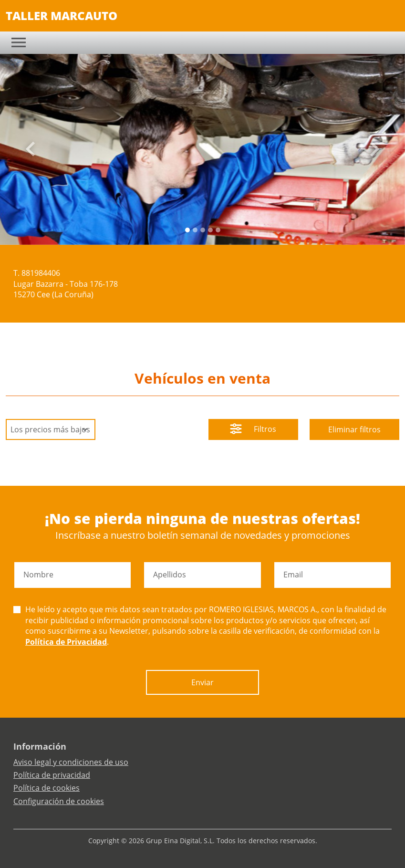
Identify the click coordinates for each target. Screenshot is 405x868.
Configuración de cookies (59, 801)
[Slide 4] (218, 230)
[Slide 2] (203, 230)
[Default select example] (51, 429)
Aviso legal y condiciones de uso (71, 762)
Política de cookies (47, 788)
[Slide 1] (195, 230)
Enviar (202, 682)
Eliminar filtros (354, 429)
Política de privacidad (52, 775)
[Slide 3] (210, 230)
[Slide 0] (187, 230)
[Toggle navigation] (19, 42)
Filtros (253, 430)
